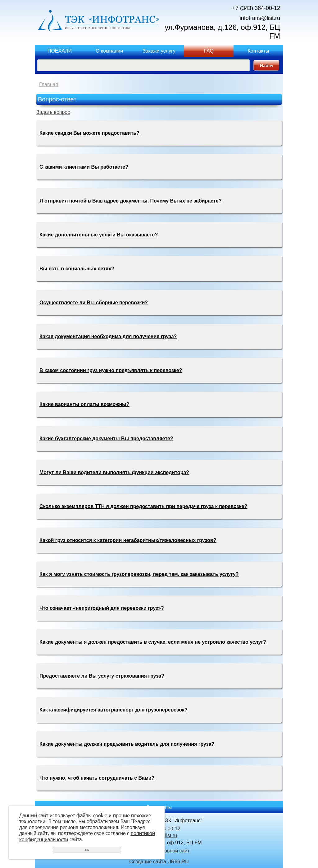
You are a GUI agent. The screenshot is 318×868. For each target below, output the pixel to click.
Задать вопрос (53, 112)
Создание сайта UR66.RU (159, 862)
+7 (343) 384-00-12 (256, 8)
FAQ (209, 51)
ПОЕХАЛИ (60, 51)
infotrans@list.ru (260, 18)
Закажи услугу (159, 51)
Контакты (258, 51)
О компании (109, 51)
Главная (49, 84)
